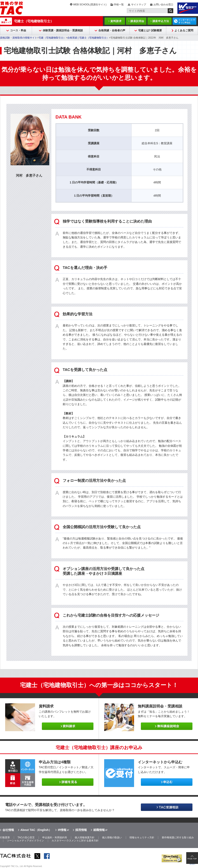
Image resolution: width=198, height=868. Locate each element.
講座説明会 (137, 21)
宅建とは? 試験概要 (150, 30)
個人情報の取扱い (112, 838)
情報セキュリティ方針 (142, 838)
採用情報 (81, 830)
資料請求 (116, 21)
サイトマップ (139, 5)
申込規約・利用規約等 (55, 838)
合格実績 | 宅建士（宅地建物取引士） (88, 38)
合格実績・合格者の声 (112, 30)
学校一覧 (119, 5)
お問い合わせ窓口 (163, 5)
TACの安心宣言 (26, 838)
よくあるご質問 (184, 30)
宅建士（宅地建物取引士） (34, 21)
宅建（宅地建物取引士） (52, 38)
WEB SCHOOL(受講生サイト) (90, 5)
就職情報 (99, 830)
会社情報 (8, 830)
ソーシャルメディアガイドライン (25, 841)
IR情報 (62, 830)
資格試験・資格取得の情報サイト (19, 38)
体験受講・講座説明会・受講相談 (63, 30)
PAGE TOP (192, 859)
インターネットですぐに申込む (187, 21)
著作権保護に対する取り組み (178, 838)
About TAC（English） (36, 830)
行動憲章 (5, 838)
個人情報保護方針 (85, 838)
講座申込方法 (161, 21)
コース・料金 (18, 30)
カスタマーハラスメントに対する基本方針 (75, 841)
